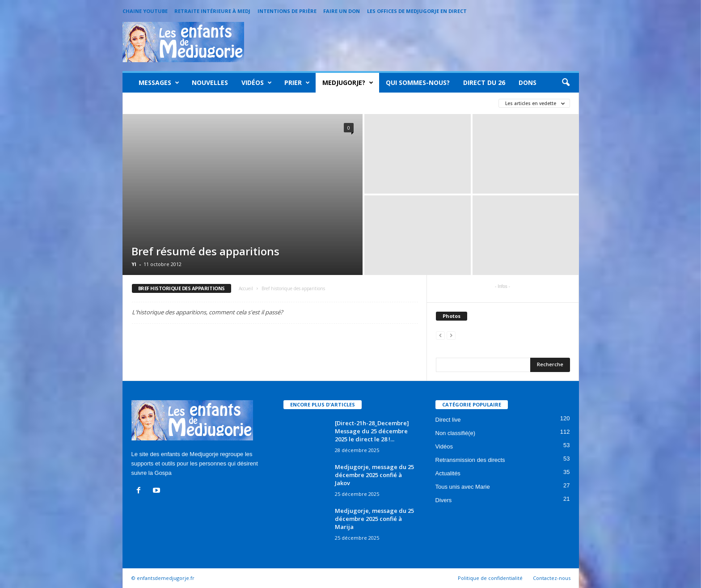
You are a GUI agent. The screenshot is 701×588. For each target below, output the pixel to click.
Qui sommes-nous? (418, 82)
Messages (159, 83)
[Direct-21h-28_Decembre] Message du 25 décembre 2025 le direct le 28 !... (372, 431)
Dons (528, 82)
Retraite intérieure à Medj (212, 11)
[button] (566, 83)
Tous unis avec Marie (463, 487)
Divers (444, 500)
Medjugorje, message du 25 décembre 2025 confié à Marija (374, 519)
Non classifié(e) (456, 433)
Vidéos (257, 83)
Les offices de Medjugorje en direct (417, 11)
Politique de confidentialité (490, 578)
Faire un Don (342, 11)
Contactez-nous (552, 578)
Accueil (246, 288)
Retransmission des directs (470, 460)
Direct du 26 (484, 82)
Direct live (448, 420)
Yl (134, 264)
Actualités (448, 473)
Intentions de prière (287, 11)
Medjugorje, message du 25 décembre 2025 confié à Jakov (374, 475)
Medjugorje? (348, 83)
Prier (297, 83)
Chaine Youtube (145, 11)
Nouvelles (210, 82)
